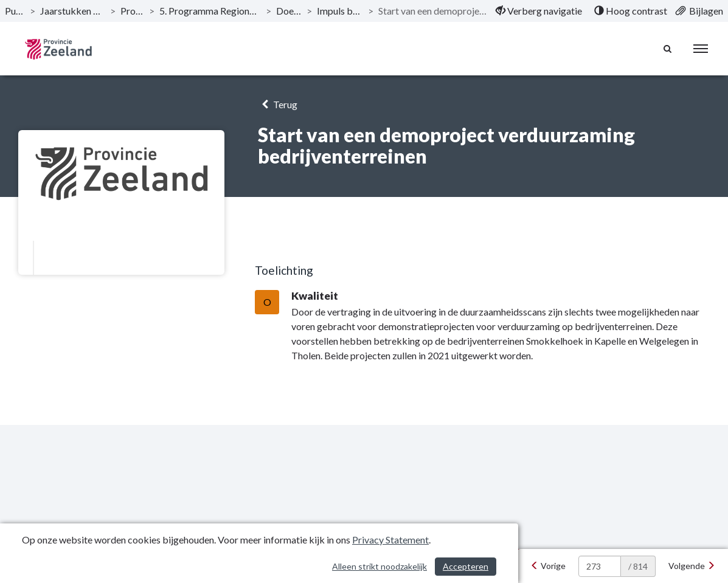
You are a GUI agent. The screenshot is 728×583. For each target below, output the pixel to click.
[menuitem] (539, 11)
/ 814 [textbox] (638, 566)
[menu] (701, 49)
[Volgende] (692, 566)
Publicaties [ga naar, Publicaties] (15, 11)
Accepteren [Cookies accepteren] (466, 566)
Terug (278, 104)
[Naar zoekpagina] (668, 49)
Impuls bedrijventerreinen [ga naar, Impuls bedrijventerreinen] (340, 11)
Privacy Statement (390, 540)
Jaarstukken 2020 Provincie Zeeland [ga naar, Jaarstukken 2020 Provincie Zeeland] (73, 11)
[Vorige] (548, 566)
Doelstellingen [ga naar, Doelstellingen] (289, 11)
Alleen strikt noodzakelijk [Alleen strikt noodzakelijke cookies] (380, 566)
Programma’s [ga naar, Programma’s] (132, 11)
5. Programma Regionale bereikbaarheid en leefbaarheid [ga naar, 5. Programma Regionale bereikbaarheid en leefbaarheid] (210, 11)
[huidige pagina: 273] (600, 566)
